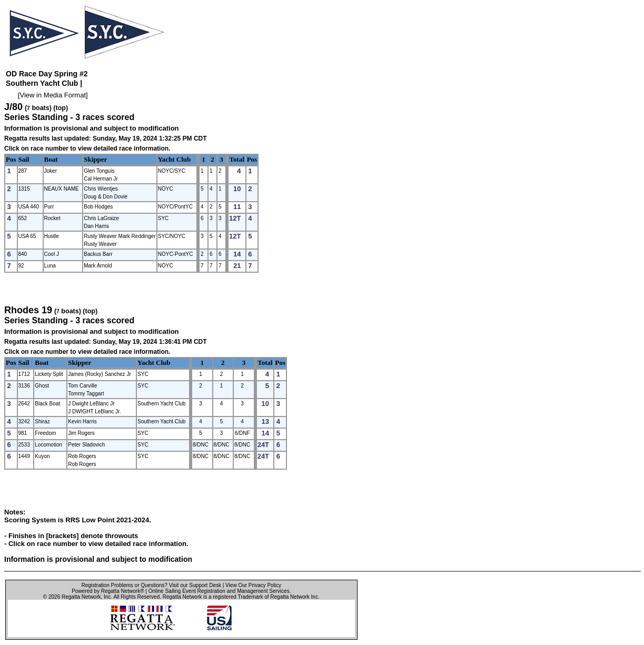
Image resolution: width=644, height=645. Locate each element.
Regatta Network (81, 597)
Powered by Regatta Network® (108, 591)
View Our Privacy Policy (253, 585)
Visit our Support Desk (195, 585)
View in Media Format (53, 95)
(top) (61, 108)
